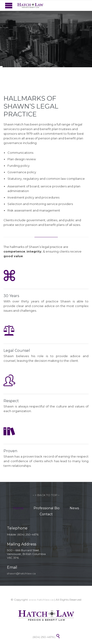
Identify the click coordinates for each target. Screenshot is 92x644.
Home (18, 508)
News (74, 508)
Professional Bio (47, 508)
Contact (46, 514)
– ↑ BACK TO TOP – (46, 495)
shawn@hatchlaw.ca (21, 573)
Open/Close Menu (9, 5)
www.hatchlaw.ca (41, 600)
